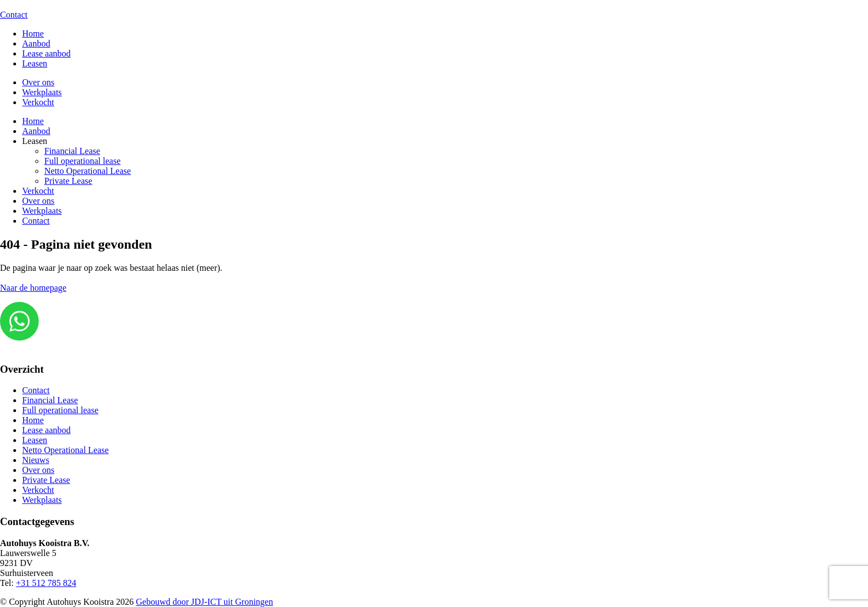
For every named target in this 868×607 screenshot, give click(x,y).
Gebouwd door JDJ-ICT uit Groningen (205, 602)
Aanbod (36, 43)
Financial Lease (72, 151)
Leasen (35, 63)
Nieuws (36, 460)
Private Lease (68, 181)
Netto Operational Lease (87, 171)
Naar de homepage (33, 288)
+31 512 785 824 (46, 583)
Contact (14, 15)
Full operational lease (82, 161)
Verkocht (38, 102)
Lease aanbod (46, 53)
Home (33, 34)
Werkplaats (42, 92)
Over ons (38, 82)
